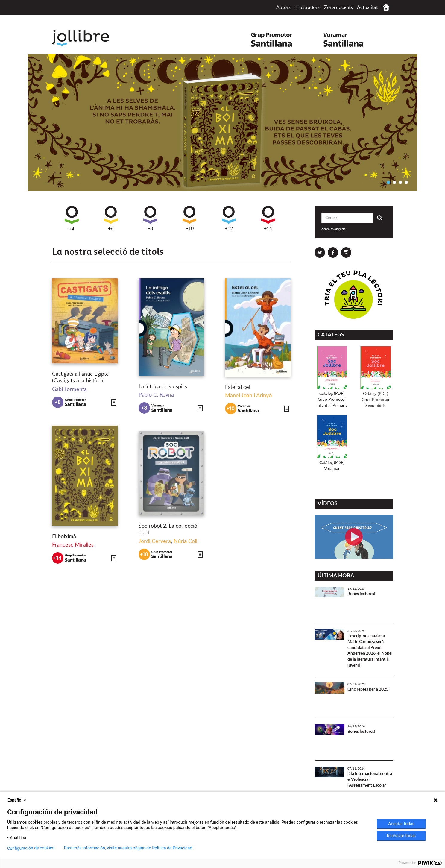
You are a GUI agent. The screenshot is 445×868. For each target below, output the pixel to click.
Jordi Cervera (155, 541)
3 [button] (400, 182)
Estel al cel (238, 387)
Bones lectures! (361, 594)
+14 (268, 218)
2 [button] (394, 182)
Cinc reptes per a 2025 (368, 689)
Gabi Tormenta (69, 389)
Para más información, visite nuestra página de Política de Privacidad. (129, 848)
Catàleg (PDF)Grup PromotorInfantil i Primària (332, 400)
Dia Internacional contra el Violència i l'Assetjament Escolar (370, 780)
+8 (150, 218)
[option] (223, 122)
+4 (72, 219)
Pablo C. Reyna (156, 395)
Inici (386, 7)
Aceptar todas (401, 824)
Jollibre (85, 38)
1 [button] (388, 182)
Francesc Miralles (73, 545)
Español (17, 800)
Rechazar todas (401, 836)
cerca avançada (334, 229)
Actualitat (367, 7)
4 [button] (406, 182)
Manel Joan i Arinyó (248, 396)
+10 (189, 218)
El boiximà (64, 537)
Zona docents (338, 7)
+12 (229, 218)
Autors (283, 7)
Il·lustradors (307, 7)
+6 (111, 218)
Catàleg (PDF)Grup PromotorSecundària (376, 400)
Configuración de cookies (31, 848)
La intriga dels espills (163, 387)
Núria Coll (185, 541)
